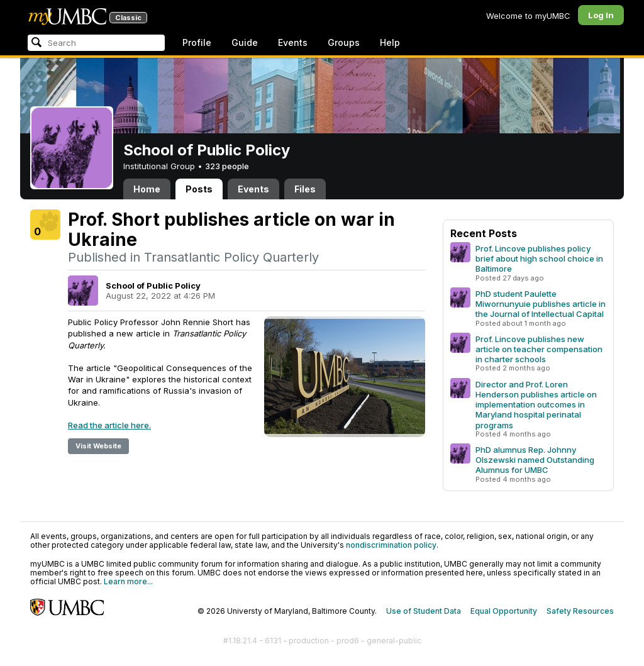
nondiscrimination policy (391, 545)
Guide (245, 42)
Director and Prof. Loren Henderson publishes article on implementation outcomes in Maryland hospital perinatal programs (536, 404)
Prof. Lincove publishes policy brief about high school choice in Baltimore (539, 258)
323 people (227, 166)
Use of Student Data (424, 611)
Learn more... (128, 581)
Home (147, 189)
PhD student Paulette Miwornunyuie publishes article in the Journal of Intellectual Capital (541, 304)
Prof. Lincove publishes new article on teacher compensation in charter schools (539, 349)
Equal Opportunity (504, 611)
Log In (601, 15)
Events (293, 42)
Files (305, 189)
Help (390, 42)
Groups (344, 42)
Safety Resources (580, 611)
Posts (199, 189)
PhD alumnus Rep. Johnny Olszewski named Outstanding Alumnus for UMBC (535, 460)
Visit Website (98, 446)
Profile (197, 42)
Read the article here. (109, 425)
